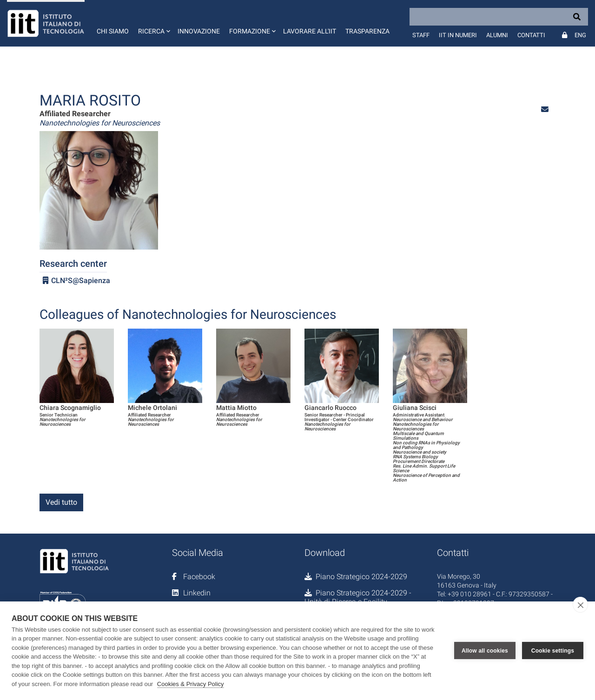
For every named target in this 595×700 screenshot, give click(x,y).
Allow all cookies (485, 651)
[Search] (499, 17)
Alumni (497, 35)
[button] (153, 23)
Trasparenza (367, 31)
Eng (580, 35)
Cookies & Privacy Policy (191, 684)
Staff (421, 35)
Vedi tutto (61, 502)
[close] (580, 605)
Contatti (531, 35)
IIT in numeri (458, 35)
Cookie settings (553, 651)
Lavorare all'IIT (310, 31)
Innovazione (199, 31)
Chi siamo (113, 31)
